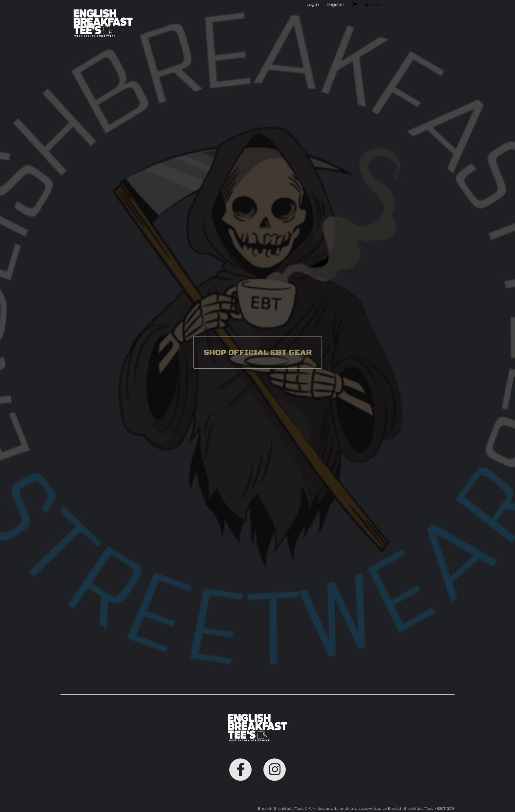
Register (335, 4)
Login (313, 4)
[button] (376, 4)
